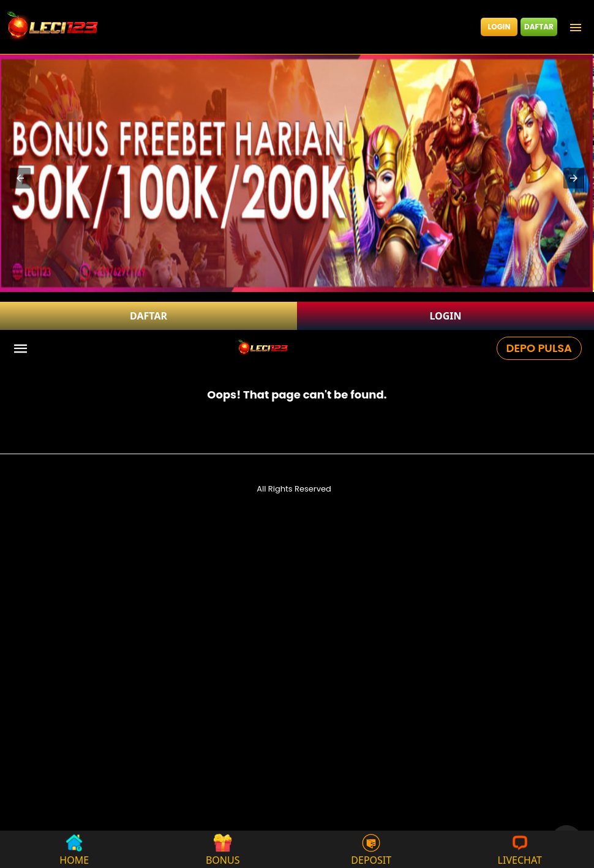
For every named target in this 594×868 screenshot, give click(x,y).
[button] (20, 178)
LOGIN (499, 27)
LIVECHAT (520, 849)
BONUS (223, 849)
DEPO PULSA (539, 348)
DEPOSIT (371, 849)
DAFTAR (539, 27)
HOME (74, 849)
